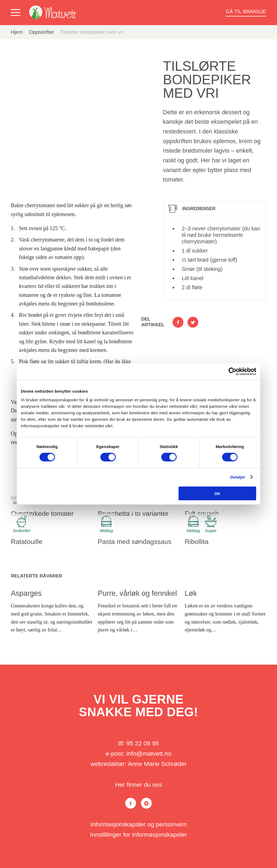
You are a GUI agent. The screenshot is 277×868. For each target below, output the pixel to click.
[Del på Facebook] (178, 322)
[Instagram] (146, 803)
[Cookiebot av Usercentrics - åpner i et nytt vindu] (233, 372)
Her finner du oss (138, 785)
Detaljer (238, 477)
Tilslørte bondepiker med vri (92, 32)
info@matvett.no (149, 753)
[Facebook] (131, 803)
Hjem (17, 32)
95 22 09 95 (143, 743)
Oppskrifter (42, 32)
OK (217, 493)
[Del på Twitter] (193, 322)
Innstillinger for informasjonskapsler (138, 835)
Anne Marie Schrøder (157, 764)
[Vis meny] (17, 13)
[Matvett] (53, 13)
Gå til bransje (246, 12)
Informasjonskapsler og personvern (139, 824)
